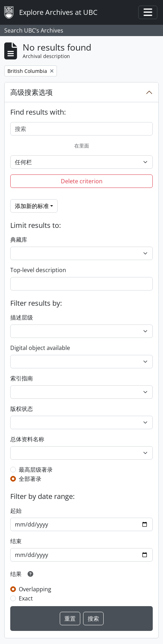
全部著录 (30, 479)
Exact (26, 598)
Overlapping (35, 589)
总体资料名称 (27, 439)
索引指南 (22, 378)
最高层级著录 (36, 470)
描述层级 (22, 317)
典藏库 (19, 240)
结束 (16, 541)
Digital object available (40, 348)
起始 (16, 511)
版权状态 (22, 409)
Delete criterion (82, 181)
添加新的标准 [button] (32, 206)
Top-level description (38, 270)
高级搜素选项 (31, 92)
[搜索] (81, 129)
